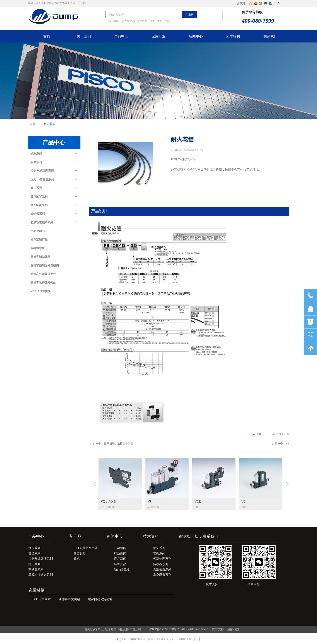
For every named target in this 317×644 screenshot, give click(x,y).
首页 (33, 124)
